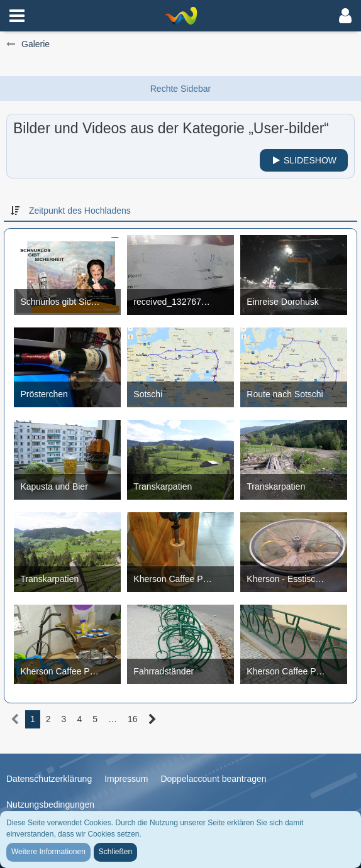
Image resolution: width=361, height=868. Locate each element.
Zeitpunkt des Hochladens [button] (80, 211)
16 (133, 719)
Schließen (115, 852)
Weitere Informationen (48, 852)
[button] (17, 16)
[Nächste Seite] (153, 719)
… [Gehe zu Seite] (113, 719)
